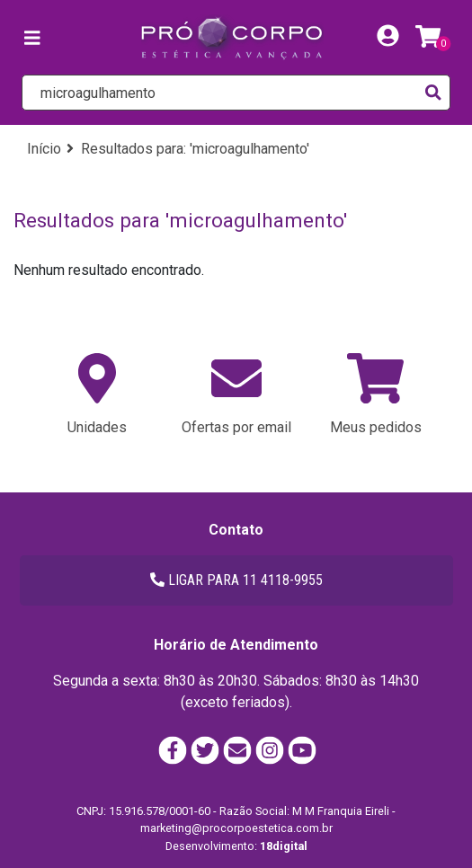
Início (44, 149)
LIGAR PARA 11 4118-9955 (236, 580)
